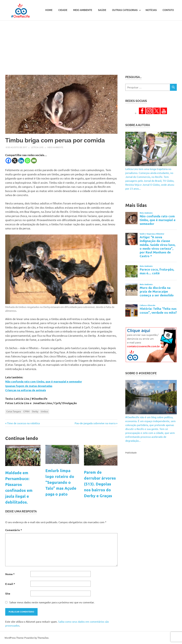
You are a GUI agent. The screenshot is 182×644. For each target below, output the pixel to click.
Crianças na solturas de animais (26, 390)
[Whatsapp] (28, 161)
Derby (35, 411)
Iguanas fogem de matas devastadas (29, 386)
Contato (168, 10)
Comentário (14, 530)
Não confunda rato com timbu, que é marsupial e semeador (44, 382)
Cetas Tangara (14, 411)
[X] (15, 161)
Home (49, 10)
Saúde (102, 10)
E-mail (10, 584)
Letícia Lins (37, 147)
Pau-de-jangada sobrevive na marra (95, 423)
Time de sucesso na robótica (23, 423)
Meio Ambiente (83, 10)
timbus (44, 411)
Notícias (151, 10)
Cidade (63, 10)
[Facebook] (8, 161)
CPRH (26, 411)
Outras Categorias (127, 10)
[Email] (34, 161)
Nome (10, 574)
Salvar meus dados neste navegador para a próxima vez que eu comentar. (52, 602)
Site (8, 593)
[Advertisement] (91, 45)
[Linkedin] (21, 161)
